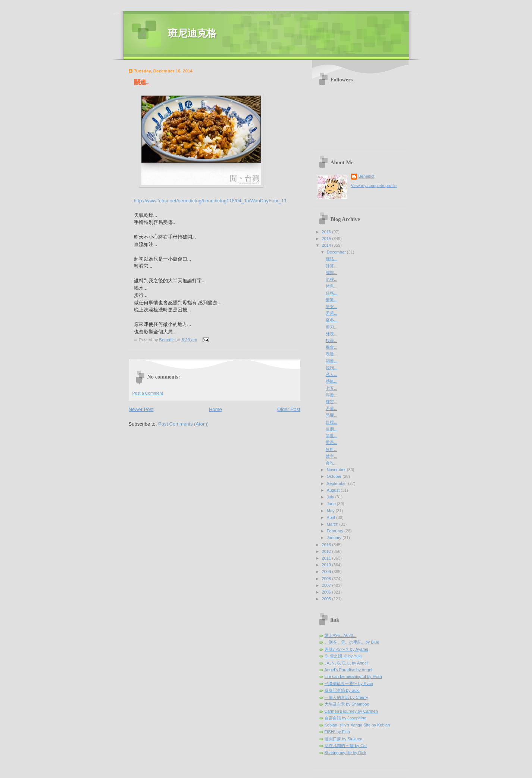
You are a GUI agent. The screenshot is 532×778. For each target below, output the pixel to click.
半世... (331, 436)
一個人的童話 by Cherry (346, 697)
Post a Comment (148, 393)
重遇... (331, 442)
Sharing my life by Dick (345, 753)
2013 (327, 545)
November (337, 470)
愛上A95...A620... (341, 635)
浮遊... (331, 395)
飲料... (331, 449)
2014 (327, 245)
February (336, 531)
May (331, 511)
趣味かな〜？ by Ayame (346, 649)
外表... (331, 334)
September (337, 483)
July (331, 497)
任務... (331, 293)
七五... (331, 388)
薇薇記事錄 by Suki (342, 690)
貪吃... (331, 463)
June (332, 504)
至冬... (331, 320)
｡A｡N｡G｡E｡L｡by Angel (346, 663)
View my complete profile (374, 186)
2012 (327, 551)
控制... (331, 368)
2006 (327, 592)
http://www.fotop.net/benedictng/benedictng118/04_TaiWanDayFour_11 (210, 201)
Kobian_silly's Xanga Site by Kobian (357, 725)
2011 (327, 558)
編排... (331, 273)
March (333, 524)
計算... (331, 266)
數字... (331, 456)
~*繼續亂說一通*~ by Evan (349, 684)
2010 (327, 565)
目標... (331, 422)
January (335, 538)
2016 (327, 232)
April (331, 517)
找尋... (331, 340)
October (335, 476)
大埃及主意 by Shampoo (347, 704)
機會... (331, 347)
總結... (331, 259)
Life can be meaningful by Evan (353, 676)
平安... (331, 306)
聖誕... (331, 300)
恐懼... (331, 415)
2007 (327, 585)
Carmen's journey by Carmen (351, 711)
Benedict (367, 176)
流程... (331, 279)
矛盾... (331, 313)
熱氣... (331, 381)
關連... (331, 361)
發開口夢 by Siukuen (344, 739)
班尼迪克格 (192, 33)
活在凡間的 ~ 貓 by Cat (346, 746)
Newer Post (141, 409)
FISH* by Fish (337, 732)
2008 (327, 579)
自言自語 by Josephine (345, 718)
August (334, 490)
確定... (331, 402)
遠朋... (331, 429)
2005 (327, 599)
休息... (331, 286)
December (337, 252)
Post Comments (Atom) (183, 424)
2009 (327, 572)
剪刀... (331, 327)
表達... (331, 354)
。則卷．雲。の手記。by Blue (352, 642)
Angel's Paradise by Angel (348, 670)
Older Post (289, 409)
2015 (327, 239)
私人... (331, 374)
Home (215, 409)
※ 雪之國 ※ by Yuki (343, 656)
